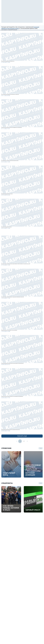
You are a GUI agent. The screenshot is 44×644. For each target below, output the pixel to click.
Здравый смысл (33, 630)
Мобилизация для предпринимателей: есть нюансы (18, 233)
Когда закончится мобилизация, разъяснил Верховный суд (20, 64)
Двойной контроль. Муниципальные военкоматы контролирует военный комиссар (21, 545)
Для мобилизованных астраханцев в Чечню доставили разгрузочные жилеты (22, 190)
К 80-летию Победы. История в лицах (11, 628)
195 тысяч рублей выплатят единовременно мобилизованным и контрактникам (21, 105)
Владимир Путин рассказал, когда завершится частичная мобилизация (21, 412)
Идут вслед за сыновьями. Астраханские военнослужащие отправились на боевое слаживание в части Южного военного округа (20, 321)
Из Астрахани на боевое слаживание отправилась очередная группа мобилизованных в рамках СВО (20, 368)
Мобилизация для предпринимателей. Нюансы (20, 273)
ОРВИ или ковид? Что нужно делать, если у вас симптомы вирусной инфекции (33, 590)
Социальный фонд (9, 594)
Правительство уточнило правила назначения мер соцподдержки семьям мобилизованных (21, 148)
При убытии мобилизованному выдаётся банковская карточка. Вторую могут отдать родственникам (20, 455)
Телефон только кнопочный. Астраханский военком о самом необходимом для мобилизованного (20, 501)
